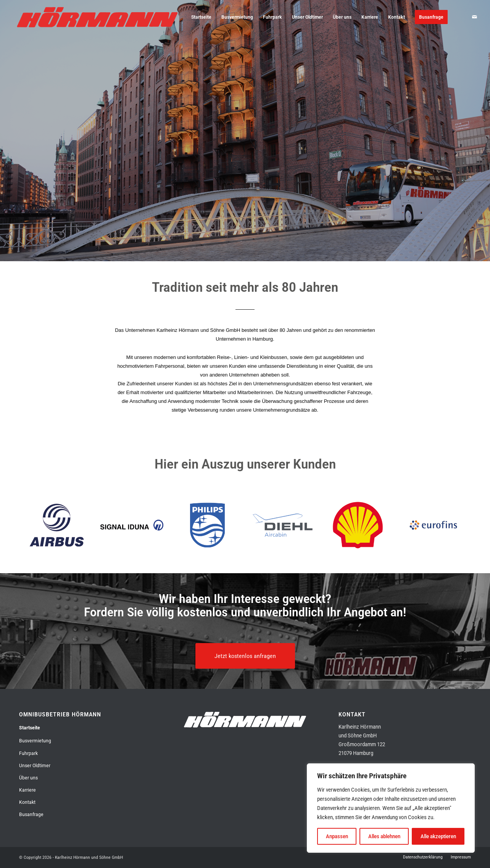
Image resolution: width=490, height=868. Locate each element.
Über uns (28, 778)
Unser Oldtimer (35, 765)
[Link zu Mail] (474, 17)
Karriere (27, 790)
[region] (391, 808)
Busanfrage (31, 814)
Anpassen (337, 836)
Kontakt (27, 802)
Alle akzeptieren (438, 836)
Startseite (30, 728)
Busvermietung (35, 741)
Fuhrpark (28, 753)
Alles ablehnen (384, 836)
